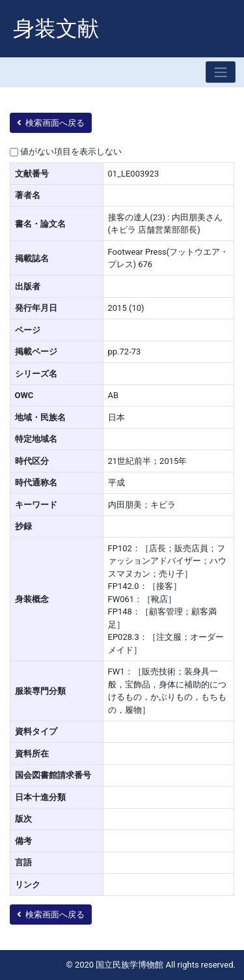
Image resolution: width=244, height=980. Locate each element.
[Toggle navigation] (221, 72)
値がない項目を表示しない (71, 151)
